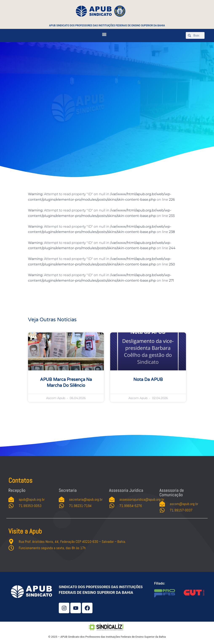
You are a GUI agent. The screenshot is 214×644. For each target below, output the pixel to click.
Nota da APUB (148, 380)
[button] (104, 34)
